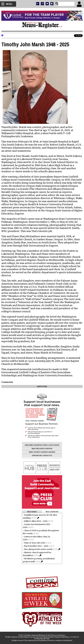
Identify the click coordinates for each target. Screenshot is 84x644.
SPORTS (37, 452)
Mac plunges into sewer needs (38, 549)
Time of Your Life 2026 (35, 543)
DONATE (56, 445)
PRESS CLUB (48, 445)
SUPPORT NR (37, 456)
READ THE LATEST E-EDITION (42, 449)
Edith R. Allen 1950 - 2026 (36, 521)
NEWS (31, 452)
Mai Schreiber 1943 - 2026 (36, 546)
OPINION (44, 452)
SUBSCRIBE (29, 445)
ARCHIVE (52, 452)
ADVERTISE (38, 445)
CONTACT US (47, 456)
